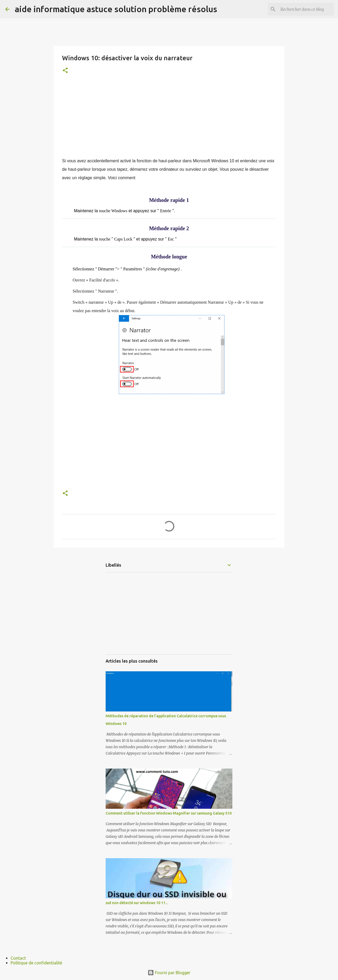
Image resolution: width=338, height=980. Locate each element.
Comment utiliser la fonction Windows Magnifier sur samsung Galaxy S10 (169, 813)
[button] (65, 71)
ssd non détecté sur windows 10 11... (137, 903)
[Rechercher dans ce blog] (306, 9)
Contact (18, 958)
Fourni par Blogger (169, 973)
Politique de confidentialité (36, 963)
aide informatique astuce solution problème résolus (116, 9)
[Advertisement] (169, 120)
